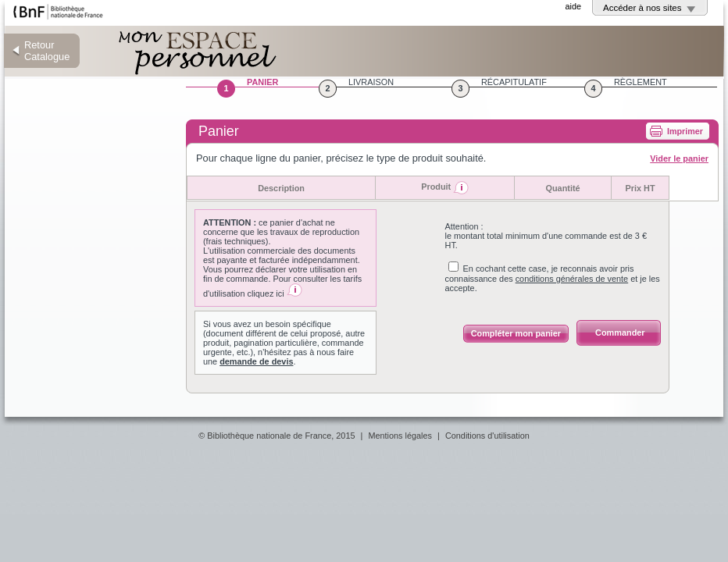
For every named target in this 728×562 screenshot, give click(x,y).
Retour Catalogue (47, 51)
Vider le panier (679, 158)
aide (573, 6)
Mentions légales (400, 436)
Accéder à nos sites (642, 8)
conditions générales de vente (572, 279)
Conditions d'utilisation (487, 436)
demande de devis (256, 361)
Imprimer (685, 131)
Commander (620, 333)
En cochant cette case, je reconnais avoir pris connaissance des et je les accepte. (553, 278)
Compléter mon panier (516, 333)
